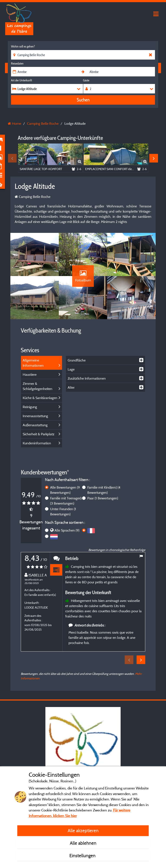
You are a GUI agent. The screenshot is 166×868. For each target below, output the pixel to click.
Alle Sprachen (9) (67, 530)
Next (154, 158)
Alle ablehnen (83, 843)
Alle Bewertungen (65, 490)
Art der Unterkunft (22, 80)
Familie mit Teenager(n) (67, 501)
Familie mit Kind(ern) (104, 490)
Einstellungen (83, 855)
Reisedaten (17, 63)
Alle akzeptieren (83, 830)
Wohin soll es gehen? (23, 46)
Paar (103, 498)
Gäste (86, 80)
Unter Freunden (63, 511)
